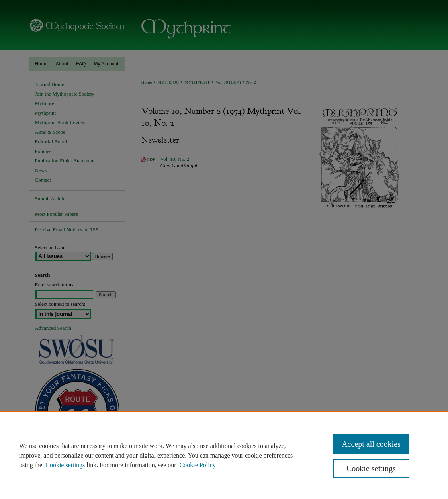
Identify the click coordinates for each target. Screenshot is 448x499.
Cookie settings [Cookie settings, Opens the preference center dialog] (371, 468)
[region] (224, 455)
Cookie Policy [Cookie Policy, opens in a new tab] (198, 465)
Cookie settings (65, 465)
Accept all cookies (371, 444)
